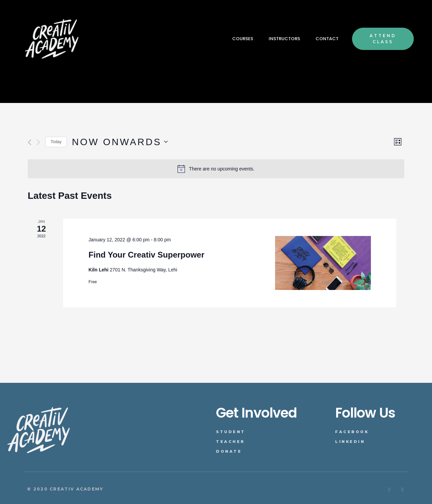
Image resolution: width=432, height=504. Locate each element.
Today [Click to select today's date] (56, 142)
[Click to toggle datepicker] (120, 142)
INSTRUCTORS (284, 39)
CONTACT (327, 39)
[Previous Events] (30, 142)
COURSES (243, 39)
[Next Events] (38, 142)
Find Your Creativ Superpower (146, 255)
